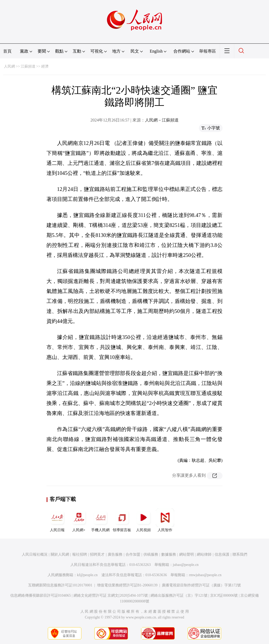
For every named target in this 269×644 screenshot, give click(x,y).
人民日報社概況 (35, 554)
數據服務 (169, 554)
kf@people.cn (87, 575)
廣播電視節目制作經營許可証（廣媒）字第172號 (201, 585)
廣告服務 (115, 554)
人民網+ (79, 520)
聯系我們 (240, 554)
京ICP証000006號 (224, 595)
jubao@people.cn (186, 565)
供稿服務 (151, 554)
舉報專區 (208, 51)
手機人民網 (100, 520)
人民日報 (57, 520)
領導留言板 (122, 520)
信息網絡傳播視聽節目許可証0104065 (41, 595)
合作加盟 (133, 554)
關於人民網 (60, 554)
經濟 (45, 66)
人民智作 (165, 520)
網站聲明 (187, 554)
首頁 (7, 51)
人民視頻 (143, 520)
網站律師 (204, 554)
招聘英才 (97, 554)
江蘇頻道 (28, 66)
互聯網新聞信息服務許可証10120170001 (60, 585)
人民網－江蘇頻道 (162, 120)
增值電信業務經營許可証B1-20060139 (127, 585)
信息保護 (222, 554)
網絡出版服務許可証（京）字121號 (179, 595)
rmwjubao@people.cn (205, 575)
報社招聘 (80, 554)
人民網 (9, 66)
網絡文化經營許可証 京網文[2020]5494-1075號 (111, 595)
